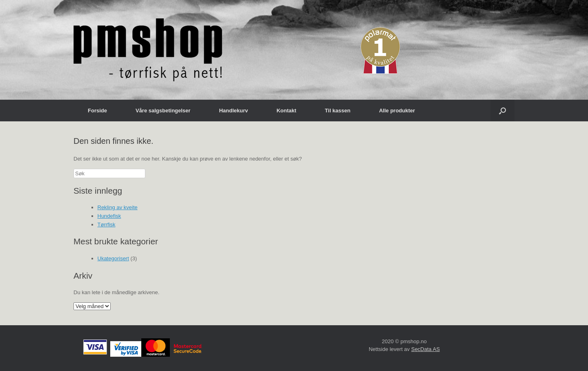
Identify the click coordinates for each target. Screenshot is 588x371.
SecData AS (425, 349)
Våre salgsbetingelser (163, 111)
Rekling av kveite (118, 207)
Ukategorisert (113, 258)
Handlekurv (233, 111)
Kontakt (286, 111)
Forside (97, 111)
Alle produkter (397, 111)
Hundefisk (109, 216)
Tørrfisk (107, 225)
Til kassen (338, 111)
